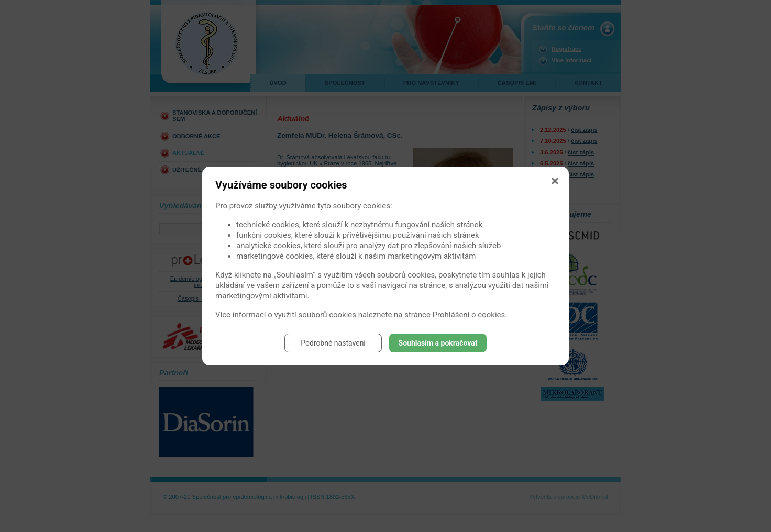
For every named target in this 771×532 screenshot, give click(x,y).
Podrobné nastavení (333, 343)
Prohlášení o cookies (469, 315)
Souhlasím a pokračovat (438, 343)
